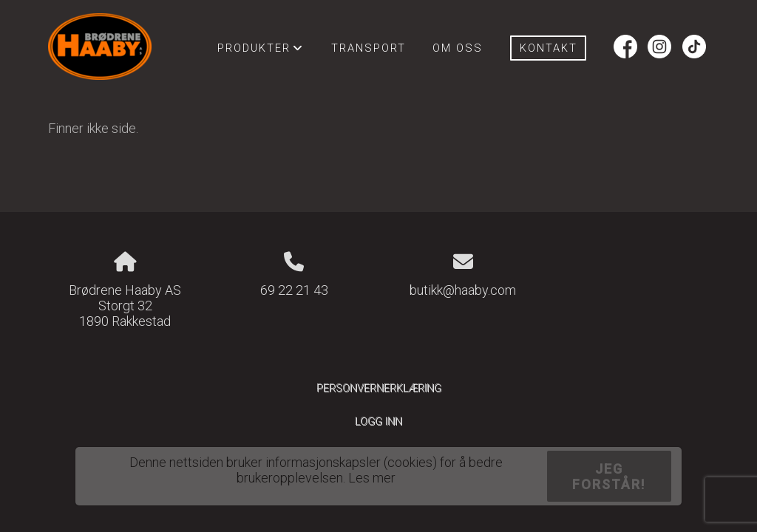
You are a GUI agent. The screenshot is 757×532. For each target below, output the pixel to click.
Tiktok (694, 48)
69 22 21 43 (294, 290)
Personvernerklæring (379, 388)
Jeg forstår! (609, 477)
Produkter (261, 52)
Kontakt (549, 48)
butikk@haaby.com (463, 290)
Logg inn (378, 422)
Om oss (458, 48)
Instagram (659, 48)
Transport (369, 48)
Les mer (372, 478)
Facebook (625, 48)
